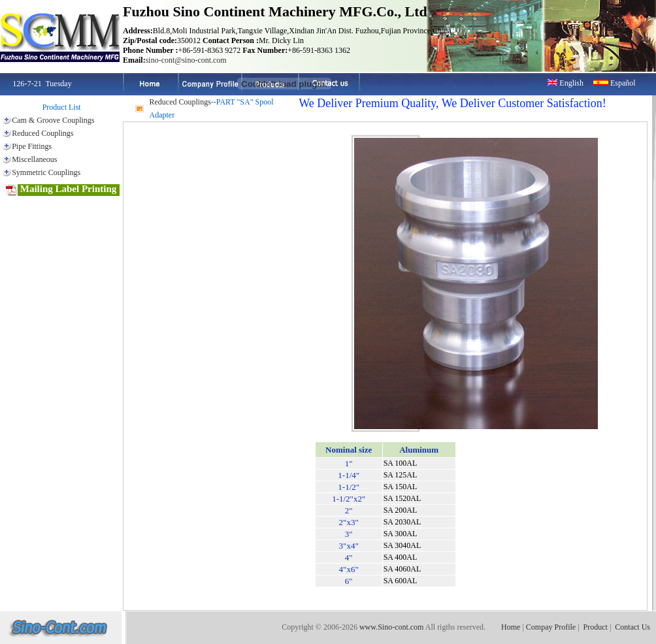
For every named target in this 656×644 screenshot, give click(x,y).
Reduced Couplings (42, 133)
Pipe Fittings (32, 146)
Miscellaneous (34, 159)
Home (511, 627)
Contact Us (632, 627)
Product (596, 627)
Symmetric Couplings (46, 172)
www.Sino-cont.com (392, 627)
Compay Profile (551, 627)
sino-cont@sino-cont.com (186, 60)
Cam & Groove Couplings (53, 120)
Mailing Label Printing (61, 190)
